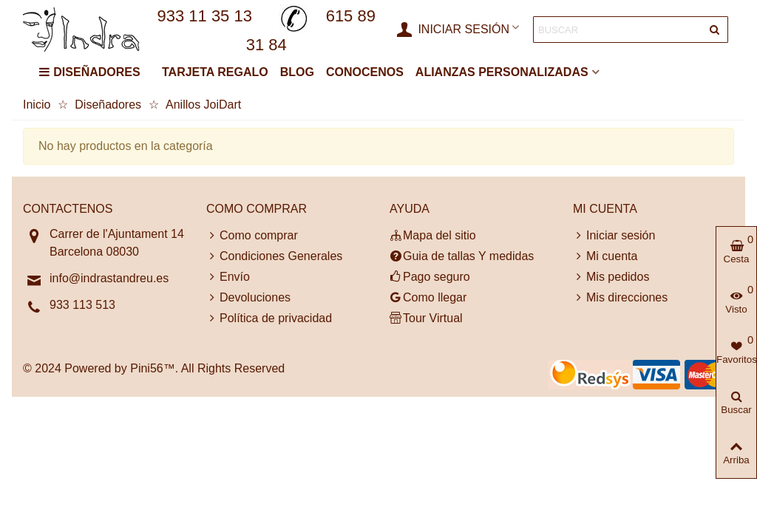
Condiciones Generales (274, 256)
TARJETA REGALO (215, 72)
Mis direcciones (620, 298)
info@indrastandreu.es (109, 278)
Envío (228, 277)
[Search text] (618, 30)
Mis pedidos (611, 277)
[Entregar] (715, 30)
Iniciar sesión (614, 236)
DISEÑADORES (89, 72)
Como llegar (428, 298)
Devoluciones (248, 298)
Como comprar (252, 236)
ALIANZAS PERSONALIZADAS (502, 72)
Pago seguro (430, 277)
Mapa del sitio (433, 236)
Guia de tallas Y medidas (462, 256)
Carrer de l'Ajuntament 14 (117, 234)
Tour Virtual (426, 318)
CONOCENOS (365, 72)
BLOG (297, 72)
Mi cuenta (605, 256)
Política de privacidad (269, 318)
